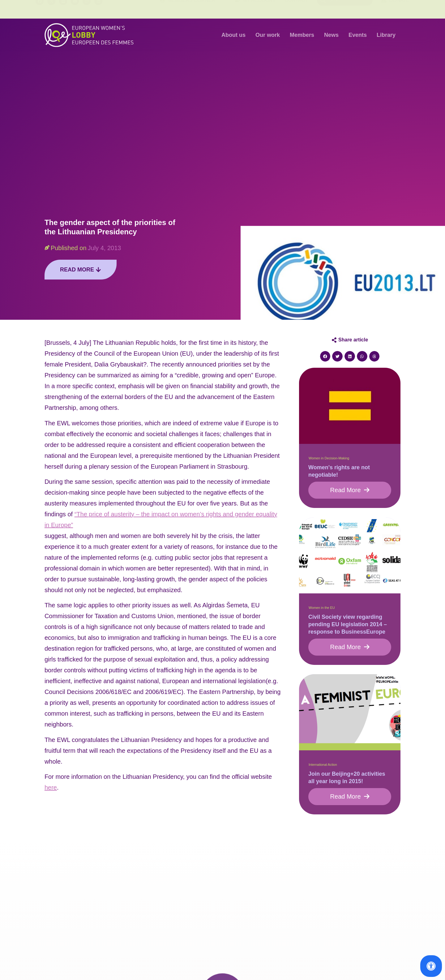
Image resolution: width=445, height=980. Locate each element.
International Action (323, 765)
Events (358, 35)
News (331, 35)
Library (386, 35)
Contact (296, 9)
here (51, 787)
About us (233, 35)
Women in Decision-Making (329, 458)
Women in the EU (322, 608)
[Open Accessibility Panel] (431, 966)
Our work (268, 35)
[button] (325, 356)
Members (302, 35)
